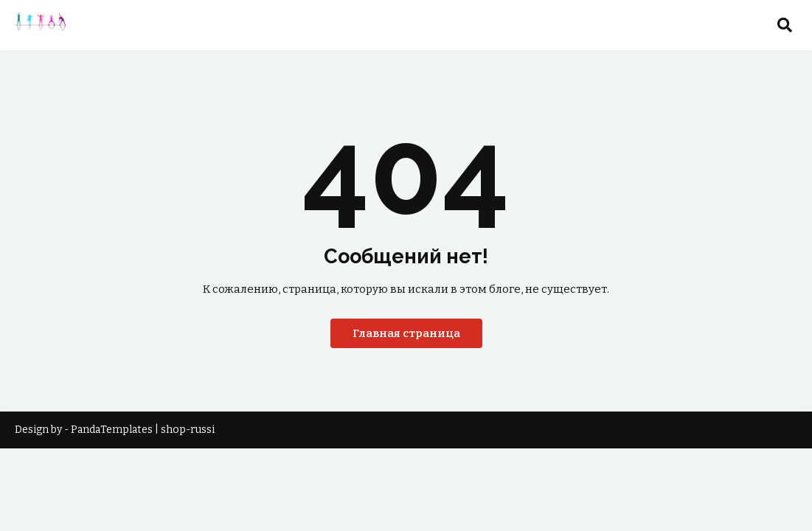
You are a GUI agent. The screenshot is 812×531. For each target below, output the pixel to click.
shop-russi (188, 430)
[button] (785, 25)
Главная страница (406, 333)
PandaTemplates (112, 430)
